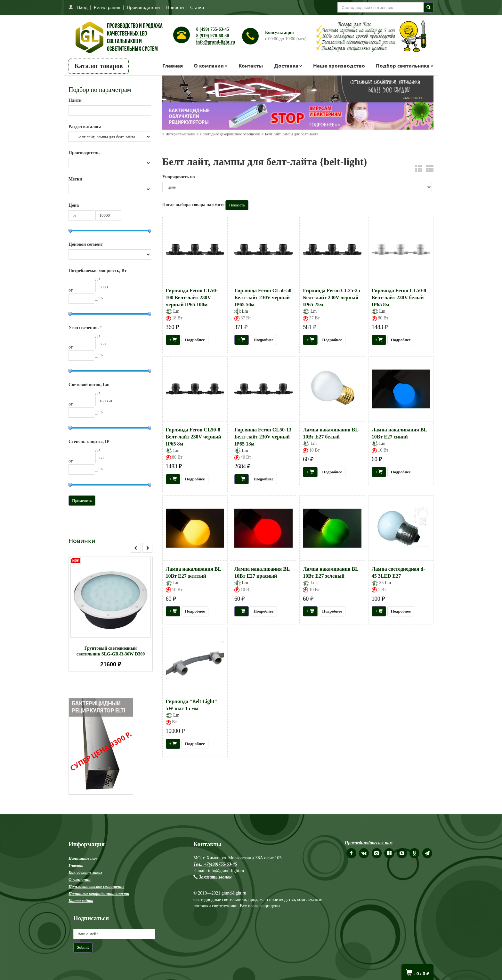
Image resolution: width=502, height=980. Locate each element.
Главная (173, 65)
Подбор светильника (403, 65)
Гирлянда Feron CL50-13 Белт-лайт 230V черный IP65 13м (263, 437)
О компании (209, 65)
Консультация (279, 32)
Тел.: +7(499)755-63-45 (215, 864)
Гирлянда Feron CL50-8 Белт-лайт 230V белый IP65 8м (399, 297)
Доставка (286, 65)
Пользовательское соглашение (96, 886)
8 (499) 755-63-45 (213, 29)
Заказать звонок (215, 877)
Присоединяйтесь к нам (369, 843)
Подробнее (195, 340)
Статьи (197, 7)
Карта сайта (81, 900)
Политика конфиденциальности (99, 893)
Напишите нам (83, 858)
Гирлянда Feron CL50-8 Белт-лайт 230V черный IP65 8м (194, 437)
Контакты (251, 65)
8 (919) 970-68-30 (213, 36)
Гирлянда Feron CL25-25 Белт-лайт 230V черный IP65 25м (331, 297)
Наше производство (339, 65)
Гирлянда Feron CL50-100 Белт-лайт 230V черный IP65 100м (192, 297)
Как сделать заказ (85, 872)
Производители (143, 7)
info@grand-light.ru (216, 42)
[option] (111, 614)
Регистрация (107, 7)
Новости (175, 7)
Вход (82, 7)
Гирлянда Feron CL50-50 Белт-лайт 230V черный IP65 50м (263, 297)
